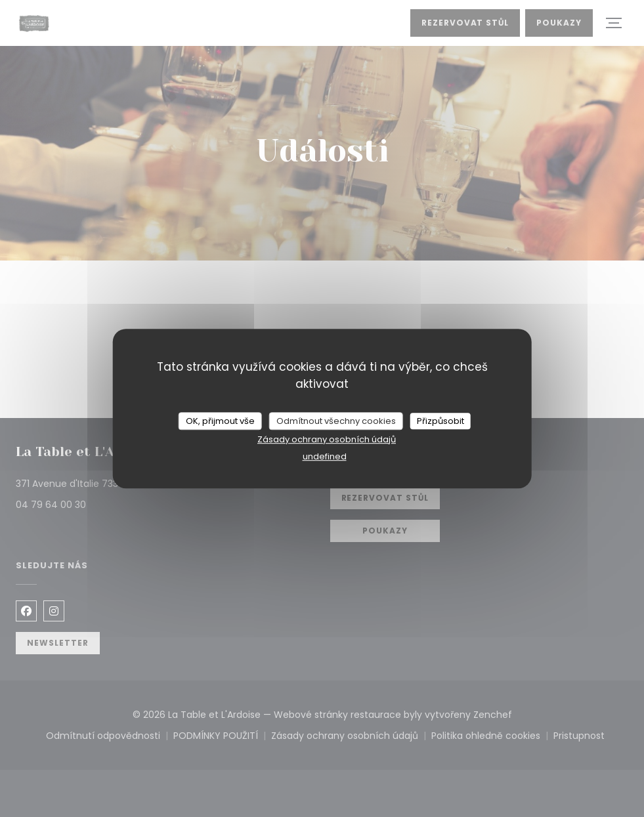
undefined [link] (325, 456)
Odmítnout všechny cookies (336, 421)
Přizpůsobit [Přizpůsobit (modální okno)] (440, 421)
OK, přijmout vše (220, 421)
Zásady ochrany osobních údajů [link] (327, 439)
